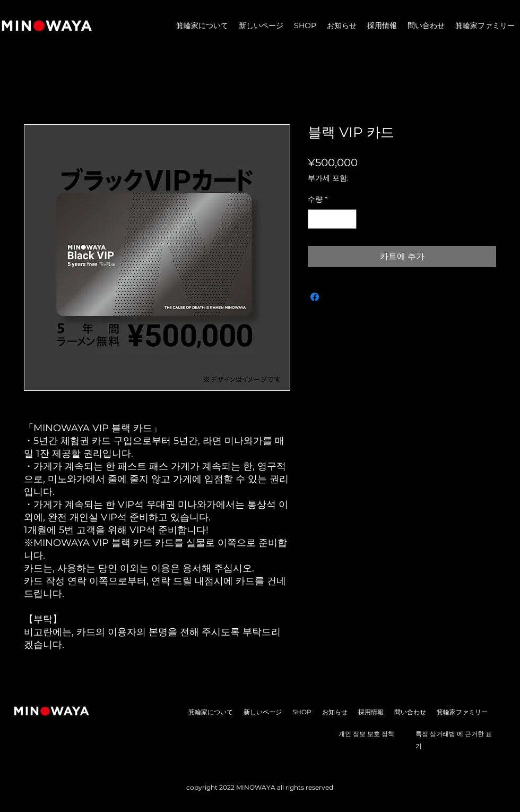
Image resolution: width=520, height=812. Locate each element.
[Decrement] (316, 219)
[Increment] (348, 219)
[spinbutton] (332, 219)
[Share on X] (335, 297)
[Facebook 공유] (315, 297)
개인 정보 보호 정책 (366, 734)
